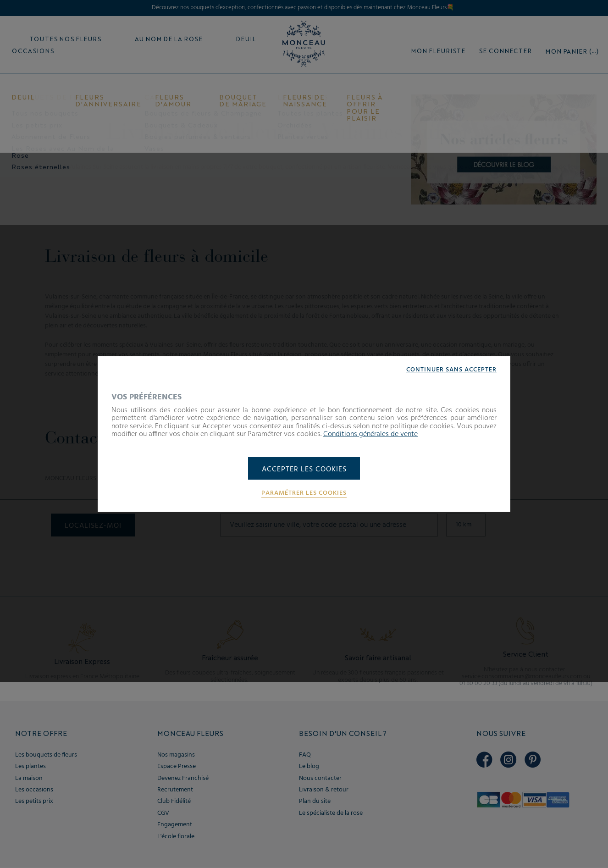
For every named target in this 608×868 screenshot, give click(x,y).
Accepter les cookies (304, 470)
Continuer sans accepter (451, 370)
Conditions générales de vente (370, 434)
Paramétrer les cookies (304, 494)
